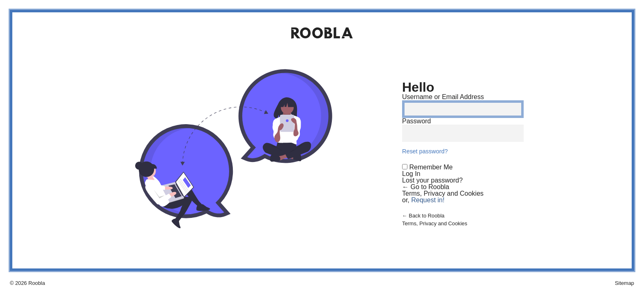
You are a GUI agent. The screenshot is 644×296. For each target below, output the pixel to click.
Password (416, 121)
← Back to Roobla (423, 216)
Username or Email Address (443, 97)
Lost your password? (432, 180)
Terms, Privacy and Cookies (443, 193)
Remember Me (431, 167)
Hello (418, 87)
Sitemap (624, 283)
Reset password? (425, 151)
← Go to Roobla (426, 187)
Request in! (428, 200)
